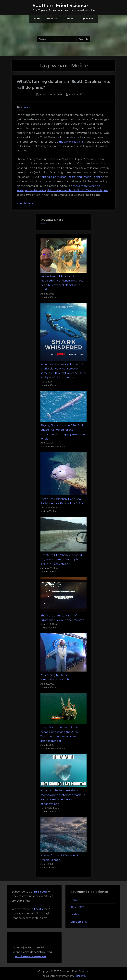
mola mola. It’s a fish (72, 142)
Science (25, 107)
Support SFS (86, 19)
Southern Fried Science (60, 5)
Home (38, 19)
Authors (69, 19)
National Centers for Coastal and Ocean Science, (71, 177)
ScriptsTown (79, 976)
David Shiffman (79, 94)
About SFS (53, 19)
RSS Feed (40, 892)
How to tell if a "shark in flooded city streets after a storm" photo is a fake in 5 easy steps (63, 559)
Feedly (39, 909)
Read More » (25, 203)
